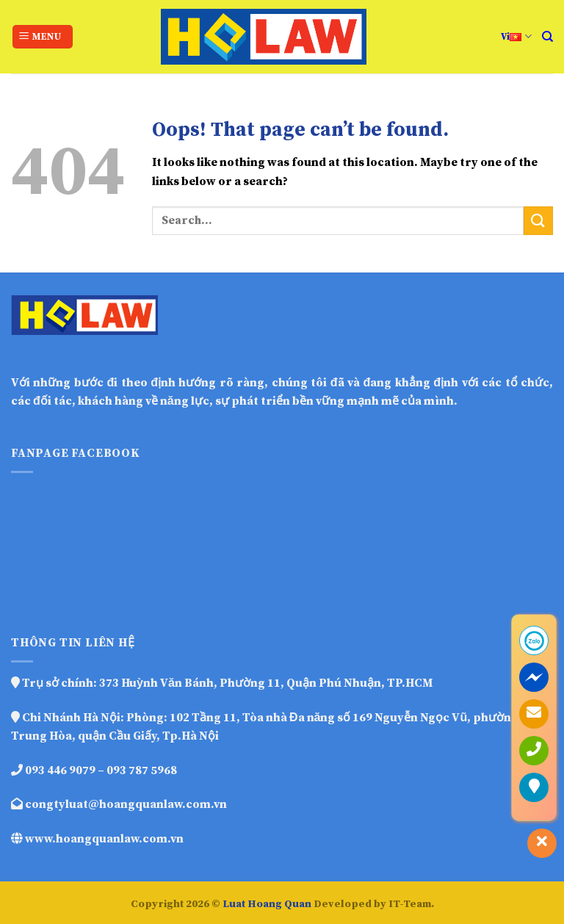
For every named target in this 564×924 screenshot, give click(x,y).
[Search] (547, 37)
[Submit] (538, 221)
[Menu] (43, 37)
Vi (516, 36)
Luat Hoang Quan (267, 904)
